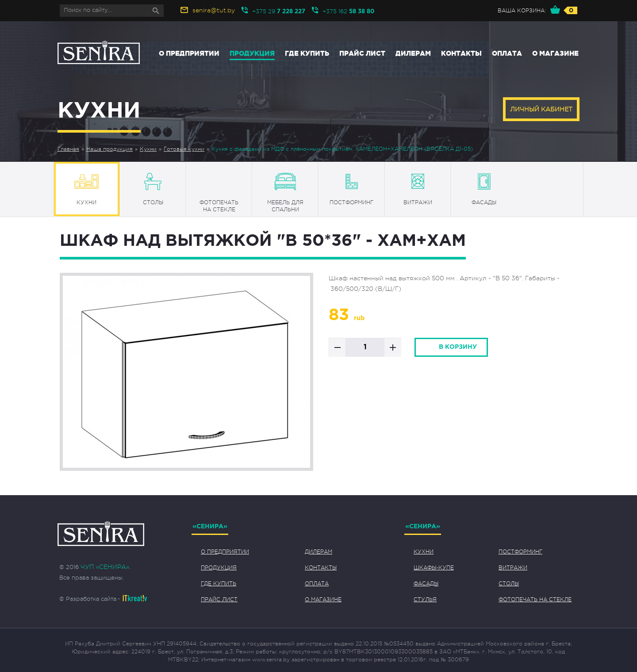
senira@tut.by (214, 10)
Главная (68, 149)
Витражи (513, 568)
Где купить (307, 53)
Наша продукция (109, 149)
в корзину (458, 347)
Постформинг (520, 552)
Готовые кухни (184, 149)
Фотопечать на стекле (535, 599)
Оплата (507, 53)
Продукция (252, 53)
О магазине (555, 53)
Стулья (425, 599)
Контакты (461, 53)
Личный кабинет (541, 109)
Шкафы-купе (434, 568)
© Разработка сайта (88, 599)
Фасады (426, 584)
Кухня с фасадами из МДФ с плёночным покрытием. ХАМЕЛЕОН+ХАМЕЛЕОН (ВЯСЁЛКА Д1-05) (342, 149)
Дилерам (413, 53)
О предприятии (189, 53)
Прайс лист (362, 53)
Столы (509, 584)
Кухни (148, 149)
